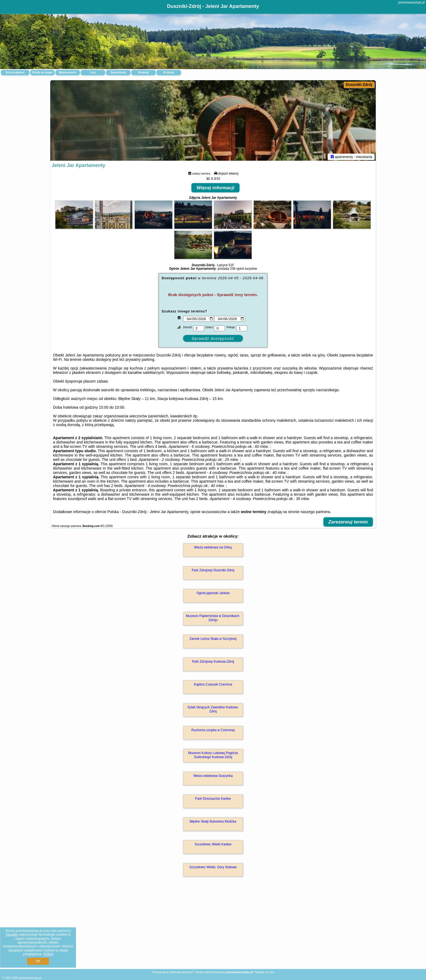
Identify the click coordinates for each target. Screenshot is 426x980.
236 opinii (237, 270)
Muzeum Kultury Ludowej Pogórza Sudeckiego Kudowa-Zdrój (213, 756)
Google (12, 935)
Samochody (118, 72)
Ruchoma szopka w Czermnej (213, 731)
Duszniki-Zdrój (359, 85)
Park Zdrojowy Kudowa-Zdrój (213, 663)
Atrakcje (143, 72)
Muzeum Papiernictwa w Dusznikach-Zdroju (213, 619)
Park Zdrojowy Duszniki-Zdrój (213, 571)
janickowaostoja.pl (411, 2)
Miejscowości (68, 72)
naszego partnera (315, 513)
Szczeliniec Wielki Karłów (213, 845)
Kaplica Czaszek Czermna (213, 686)
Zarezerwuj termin (348, 523)
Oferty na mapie (42, 72)
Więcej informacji (215, 189)
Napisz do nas (265, 972)
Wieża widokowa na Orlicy (213, 548)
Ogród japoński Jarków (213, 594)
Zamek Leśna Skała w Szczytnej (213, 640)
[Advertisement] (213, 929)
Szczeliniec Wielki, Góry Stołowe (213, 868)
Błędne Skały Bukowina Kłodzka (213, 823)
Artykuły (169, 72)
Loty (93, 72)
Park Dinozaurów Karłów (213, 800)
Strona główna (15, 72)
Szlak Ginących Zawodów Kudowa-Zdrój (213, 710)
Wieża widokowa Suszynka (213, 777)
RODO (48, 954)
